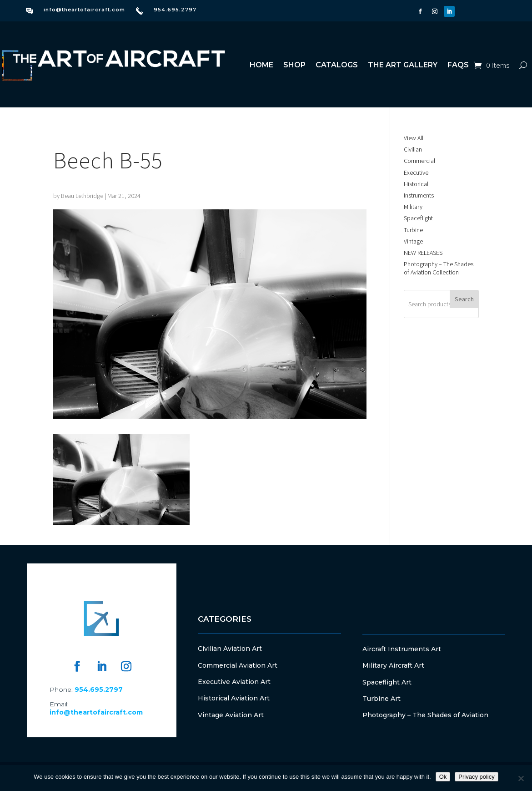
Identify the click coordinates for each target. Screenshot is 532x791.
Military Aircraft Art (393, 665)
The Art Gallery (403, 65)
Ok (443, 777)
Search (464, 299)
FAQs (458, 65)
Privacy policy (476, 777)
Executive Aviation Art (234, 682)
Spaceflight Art (387, 682)
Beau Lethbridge (82, 196)
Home (261, 65)
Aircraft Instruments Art (402, 649)
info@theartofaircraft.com (84, 10)
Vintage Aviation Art (231, 715)
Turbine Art (381, 699)
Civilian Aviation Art (230, 649)
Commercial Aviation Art (238, 665)
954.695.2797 (175, 10)
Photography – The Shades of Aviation (425, 715)
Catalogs (337, 65)
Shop (294, 65)
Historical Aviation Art (234, 698)
